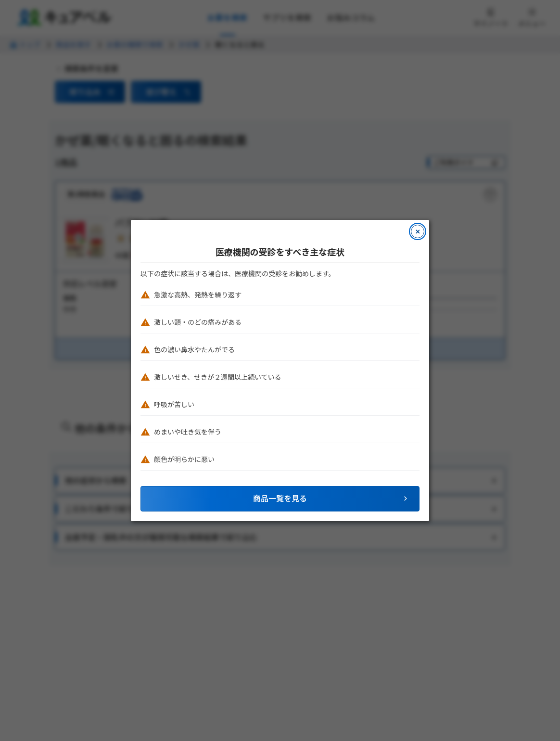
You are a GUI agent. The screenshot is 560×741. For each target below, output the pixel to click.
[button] (280, 499)
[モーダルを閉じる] (418, 231)
